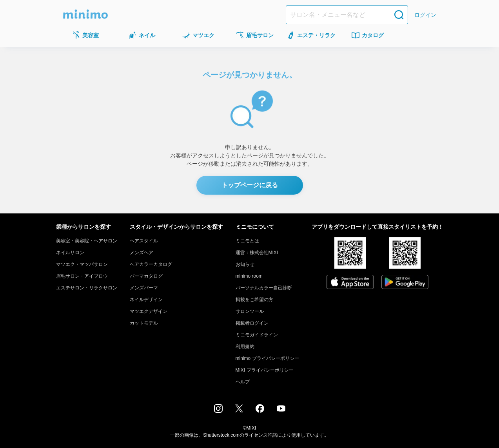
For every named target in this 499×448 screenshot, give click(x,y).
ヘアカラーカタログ (151, 264)
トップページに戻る (250, 185)
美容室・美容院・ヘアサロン (87, 241)
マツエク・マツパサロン (82, 264)
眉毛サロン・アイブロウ (82, 276)
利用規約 (245, 347)
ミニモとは (247, 241)
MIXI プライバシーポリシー (265, 370)
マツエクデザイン (149, 311)
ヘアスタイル (144, 241)
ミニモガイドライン (257, 335)
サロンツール (250, 311)
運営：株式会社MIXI (257, 253)
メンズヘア (142, 253)
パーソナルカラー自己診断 (264, 288)
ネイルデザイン (146, 300)
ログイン (425, 15)
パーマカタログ (146, 276)
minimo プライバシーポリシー (267, 358)
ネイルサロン (70, 253)
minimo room (249, 276)
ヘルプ (243, 382)
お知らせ (245, 264)
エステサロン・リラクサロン (87, 288)
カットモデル (144, 323)
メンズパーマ (144, 288)
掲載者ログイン (252, 323)
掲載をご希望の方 (254, 300)
